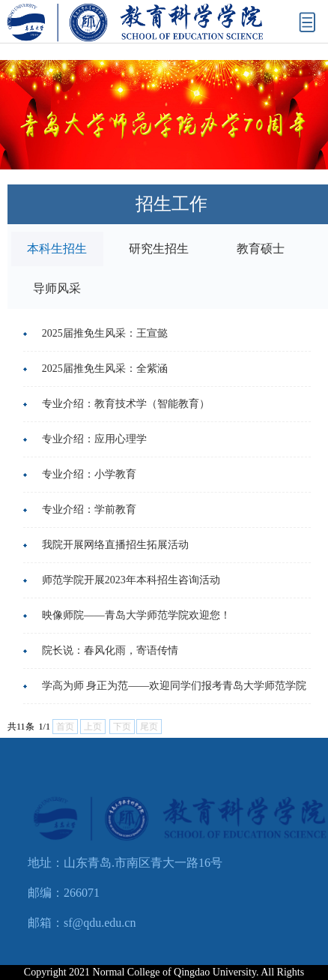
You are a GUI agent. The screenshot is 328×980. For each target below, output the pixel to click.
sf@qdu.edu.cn (100, 923)
